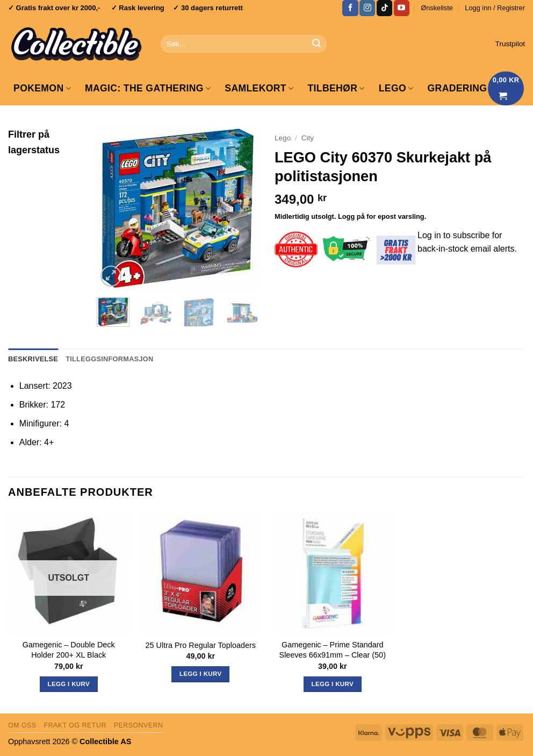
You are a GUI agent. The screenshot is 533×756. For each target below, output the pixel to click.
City (308, 138)
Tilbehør (336, 88)
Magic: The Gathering (148, 88)
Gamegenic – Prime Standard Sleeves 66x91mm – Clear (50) (333, 650)
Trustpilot (510, 44)
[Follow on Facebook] (350, 8)
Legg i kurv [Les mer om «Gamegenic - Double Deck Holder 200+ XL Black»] (69, 684)
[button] (495, 8)
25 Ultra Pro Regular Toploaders (201, 645)
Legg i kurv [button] (200, 674)
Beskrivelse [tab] (33, 359)
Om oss (22, 725)
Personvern (139, 725)
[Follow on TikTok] (384, 8)
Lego (283, 138)
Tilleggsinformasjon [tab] (109, 359)
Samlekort (259, 88)
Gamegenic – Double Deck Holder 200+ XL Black (69, 650)
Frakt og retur (75, 725)
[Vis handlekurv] (506, 88)
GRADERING (458, 88)
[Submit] (316, 44)
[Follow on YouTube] (402, 8)
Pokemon (42, 88)
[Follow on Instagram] (367, 8)
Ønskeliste (437, 8)
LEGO (396, 88)
